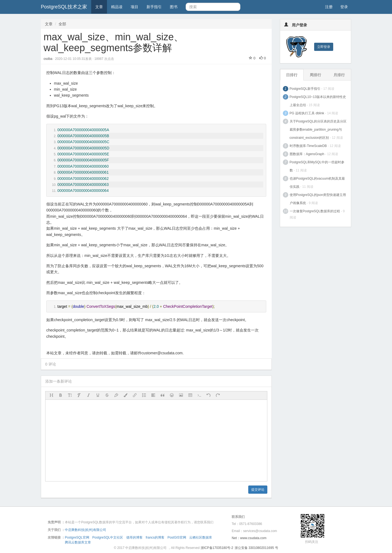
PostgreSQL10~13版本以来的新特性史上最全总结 (318, 101)
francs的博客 (155, 537)
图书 (174, 7)
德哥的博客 (134, 537)
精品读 (117, 7)
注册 (329, 7)
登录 (344, 7)
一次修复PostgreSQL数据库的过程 (315, 211)
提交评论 (258, 490)
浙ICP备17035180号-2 (217, 548)
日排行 (292, 75)
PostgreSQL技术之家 (64, 7)
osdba (48, 59)
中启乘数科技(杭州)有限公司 (85, 530)
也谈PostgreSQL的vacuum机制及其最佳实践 (317, 183)
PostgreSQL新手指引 (305, 89)
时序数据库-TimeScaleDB (308, 146)
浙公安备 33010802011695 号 (256, 548)
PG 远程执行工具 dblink (307, 113)
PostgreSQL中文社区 (108, 537)
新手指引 (154, 7)
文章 (99, 7)
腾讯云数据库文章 (78, 542)
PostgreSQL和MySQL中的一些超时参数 (317, 166)
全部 (62, 24)
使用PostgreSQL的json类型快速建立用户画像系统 (318, 199)
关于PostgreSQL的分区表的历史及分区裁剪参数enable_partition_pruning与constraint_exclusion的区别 (318, 130)
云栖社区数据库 (201, 537)
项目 (134, 7)
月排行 (339, 75)
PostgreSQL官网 (77, 537)
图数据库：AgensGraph (307, 154)
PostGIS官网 (177, 537)
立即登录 (324, 47)
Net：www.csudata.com (249, 538)
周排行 (316, 75)
